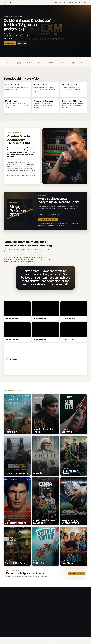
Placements (70, 3)
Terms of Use (62, 640)
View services (22, 43)
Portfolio (78, 3)
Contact (84, 3)
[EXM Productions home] (7, 3)
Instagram (79, 640)
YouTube (68, 640)
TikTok (84, 640)
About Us (63, 3)
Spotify (73, 640)
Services (56, 3)
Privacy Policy (54, 640)
